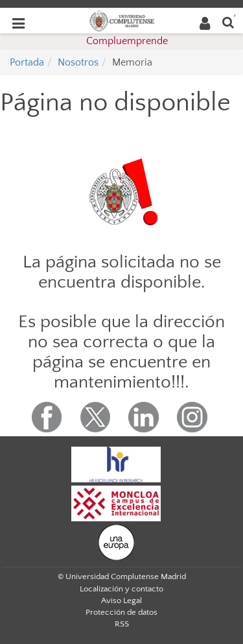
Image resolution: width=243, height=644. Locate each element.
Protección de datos (121, 612)
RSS (122, 624)
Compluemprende (127, 41)
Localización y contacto (121, 589)
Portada (27, 62)
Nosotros (78, 62)
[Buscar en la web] (228, 22)
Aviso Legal (121, 601)
